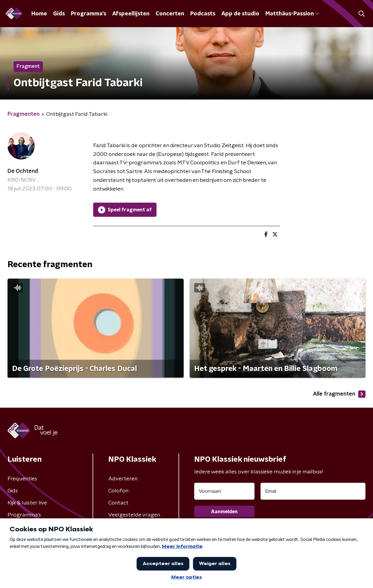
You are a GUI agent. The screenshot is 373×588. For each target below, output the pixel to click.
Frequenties (22, 479)
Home (39, 14)
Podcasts (203, 14)
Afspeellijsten (131, 14)
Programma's (89, 14)
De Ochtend (23, 171)
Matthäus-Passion (292, 14)
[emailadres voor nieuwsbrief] (313, 491)
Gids (59, 14)
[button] (362, 14)
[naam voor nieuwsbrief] (224, 491)
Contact (118, 503)
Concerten (170, 14)
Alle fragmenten (339, 394)
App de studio (240, 14)
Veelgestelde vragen (134, 515)
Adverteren (123, 479)
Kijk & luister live (27, 503)
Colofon (118, 491)
